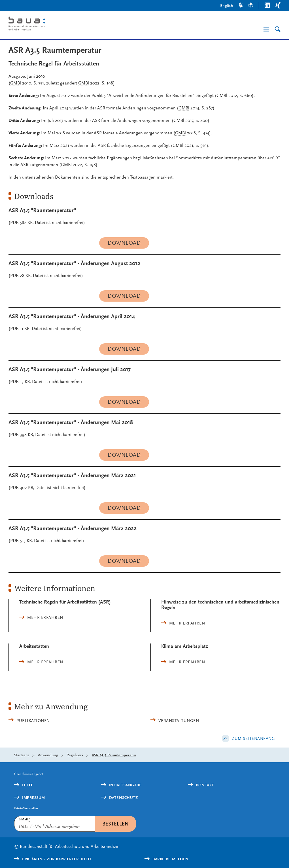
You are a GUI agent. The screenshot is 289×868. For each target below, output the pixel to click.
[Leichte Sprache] (251, 6)
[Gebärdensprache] (241, 6)
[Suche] (278, 29)
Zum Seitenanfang (253, 738)
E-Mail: (25, 819)
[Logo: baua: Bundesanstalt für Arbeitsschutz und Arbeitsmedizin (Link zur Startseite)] (68, 25)
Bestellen (115, 824)
